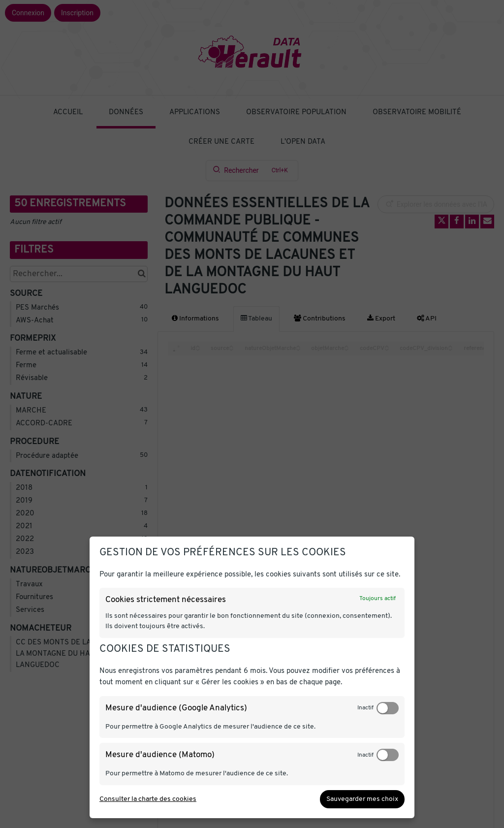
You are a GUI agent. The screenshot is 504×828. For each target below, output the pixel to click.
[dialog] (252, 677)
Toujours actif (378, 599)
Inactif (365, 708)
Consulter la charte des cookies (148, 799)
